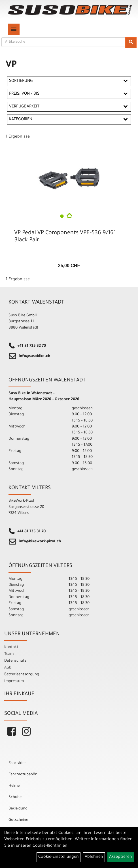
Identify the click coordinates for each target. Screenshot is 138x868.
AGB (8, 668)
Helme (14, 786)
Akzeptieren (121, 857)
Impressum (14, 681)
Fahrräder (17, 763)
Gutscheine (18, 820)
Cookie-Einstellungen (59, 857)
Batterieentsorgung (22, 675)
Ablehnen (94, 857)
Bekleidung (18, 809)
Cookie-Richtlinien (50, 846)
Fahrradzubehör (23, 775)
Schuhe (15, 797)
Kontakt (11, 647)
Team (9, 654)
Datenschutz (15, 661)
